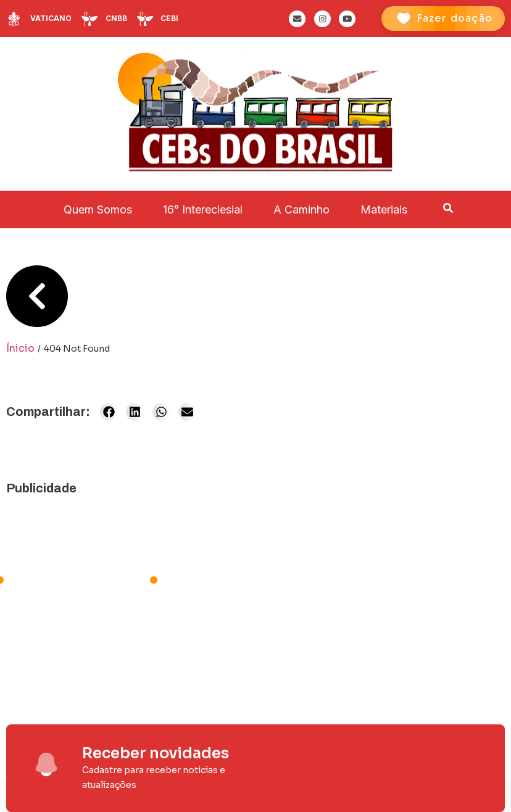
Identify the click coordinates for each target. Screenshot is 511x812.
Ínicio (20, 348)
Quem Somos (98, 209)
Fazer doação (455, 18)
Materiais (384, 209)
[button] (109, 412)
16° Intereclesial (203, 209)
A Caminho (301, 209)
